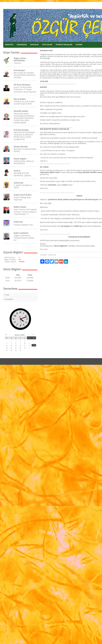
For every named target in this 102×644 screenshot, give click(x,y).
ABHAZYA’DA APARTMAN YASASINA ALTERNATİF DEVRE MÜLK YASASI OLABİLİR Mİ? (24, 136)
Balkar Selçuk (20, 207)
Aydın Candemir (21, 233)
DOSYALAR (34, 45)
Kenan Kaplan (20, 159)
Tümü (7, 295)
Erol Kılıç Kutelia (21, 130)
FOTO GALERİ (47, 45)
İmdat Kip (18, 222)
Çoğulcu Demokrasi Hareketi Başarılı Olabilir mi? (24, 238)
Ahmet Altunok (21, 147)
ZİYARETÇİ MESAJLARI (64, 45)
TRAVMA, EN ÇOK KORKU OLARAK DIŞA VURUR (24, 103)
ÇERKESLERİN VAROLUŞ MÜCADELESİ (24, 162)
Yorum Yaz (52, 255)
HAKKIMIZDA (22, 45)
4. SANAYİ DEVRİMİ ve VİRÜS (23, 186)
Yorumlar (43, 255)
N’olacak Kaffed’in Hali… (24, 225)
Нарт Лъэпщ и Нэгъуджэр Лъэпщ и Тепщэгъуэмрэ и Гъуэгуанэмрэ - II (25, 212)
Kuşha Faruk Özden (23, 195)
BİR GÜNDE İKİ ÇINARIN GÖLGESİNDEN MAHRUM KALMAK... (25, 75)
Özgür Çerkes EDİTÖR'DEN (20, 59)
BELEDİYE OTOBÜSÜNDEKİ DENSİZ (25, 150)
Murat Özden (20, 99)
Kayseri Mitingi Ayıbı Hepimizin (22, 199)
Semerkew (9, 299)
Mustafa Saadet (21, 111)
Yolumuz (17, 63)
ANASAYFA (9, 45)
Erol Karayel (19, 70)
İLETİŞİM (79, 45)
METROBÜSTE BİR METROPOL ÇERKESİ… (23, 174)
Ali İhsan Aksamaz (22, 85)
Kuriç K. (17, 171)
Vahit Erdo (18, 183)
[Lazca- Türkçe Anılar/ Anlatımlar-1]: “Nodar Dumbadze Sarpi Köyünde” (25, 89)
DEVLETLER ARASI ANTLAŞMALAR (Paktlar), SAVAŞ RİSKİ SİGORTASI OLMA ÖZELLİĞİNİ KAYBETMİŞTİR (24, 118)
